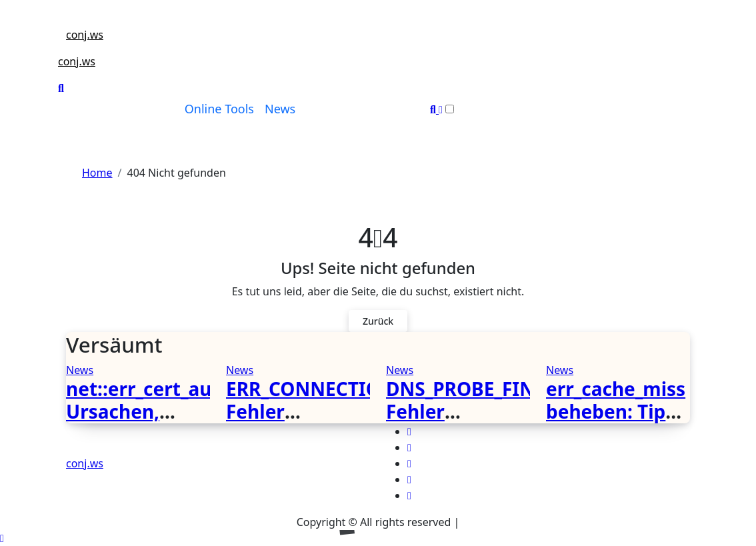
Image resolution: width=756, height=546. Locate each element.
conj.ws (85, 35)
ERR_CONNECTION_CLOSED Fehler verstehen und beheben (350, 422)
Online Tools (219, 109)
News (280, 109)
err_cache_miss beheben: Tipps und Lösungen (616, 411)
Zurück (378, 321)
